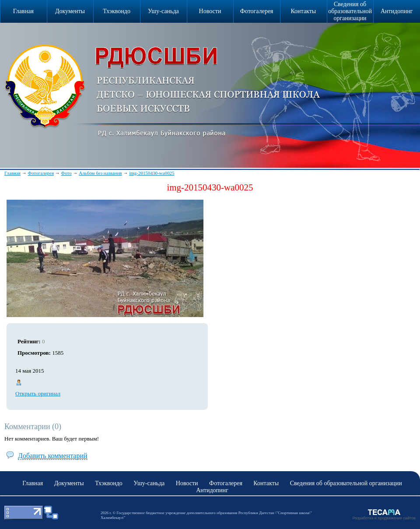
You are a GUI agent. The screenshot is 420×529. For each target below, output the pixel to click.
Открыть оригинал (38, 393)
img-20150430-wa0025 (152, 173)
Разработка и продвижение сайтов (384, 518)
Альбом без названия (100, 173)
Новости (210, 11)
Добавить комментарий (53, 456)
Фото (66, 173)
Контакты (303, 11)
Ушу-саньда (163, 11)
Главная (12, 173)
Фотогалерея (257, 11)
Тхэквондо (117, 11)
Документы (70, 11)
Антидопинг (397, 11)
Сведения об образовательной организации (350, 11)
